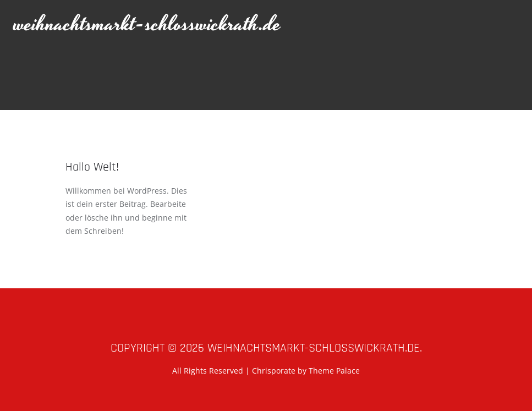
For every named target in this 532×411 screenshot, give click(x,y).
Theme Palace (334, 371)
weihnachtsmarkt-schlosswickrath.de (147, 24)
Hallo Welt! (92, 167)
